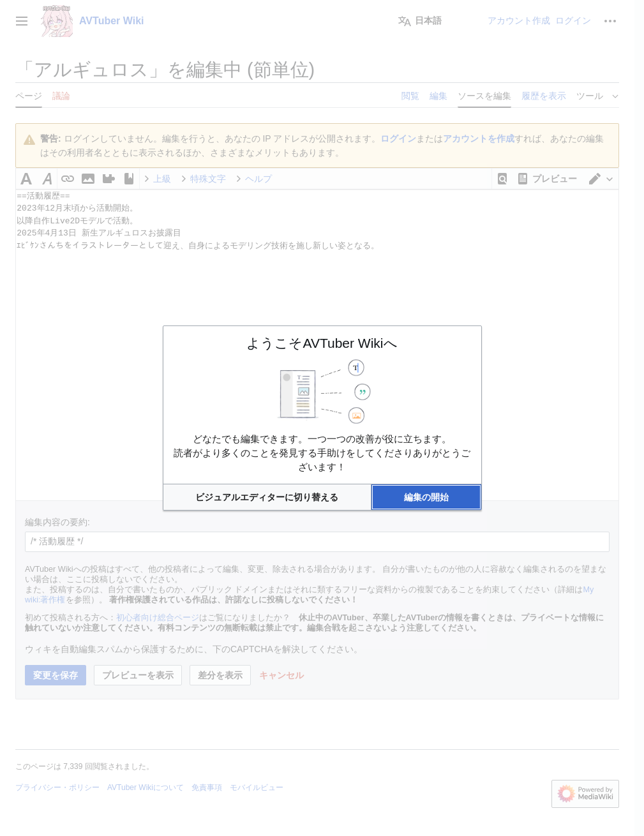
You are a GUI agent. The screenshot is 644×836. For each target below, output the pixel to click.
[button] (267, 497)
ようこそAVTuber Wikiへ (322, 343)
